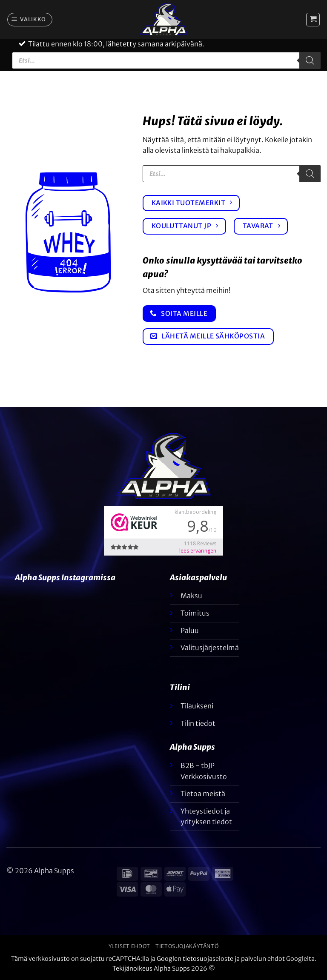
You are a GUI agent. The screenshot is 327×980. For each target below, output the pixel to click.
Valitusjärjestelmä (210, 648)
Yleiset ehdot (129, 946)
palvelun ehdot (263, 959)
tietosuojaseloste (208, 959)
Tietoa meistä (203, 794)
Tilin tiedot (198, 723)
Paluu (190, 630)
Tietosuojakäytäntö (187, 946)
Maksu (191, 596)
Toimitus (195, 613)
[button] (30, 20)
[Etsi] (310, 60)
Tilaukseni (197, 706)
